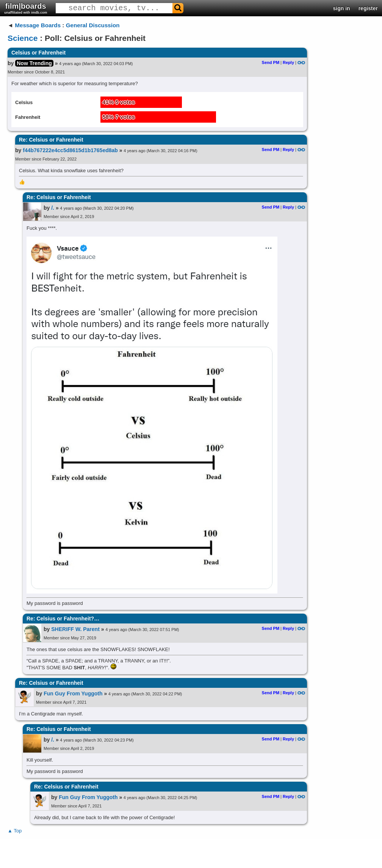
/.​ (53, 208)
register (368, 8)
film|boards (26, 8)
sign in (342, 8)
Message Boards (38, 25)
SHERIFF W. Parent (75, 629)
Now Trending (34, 63)
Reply (288, 62)
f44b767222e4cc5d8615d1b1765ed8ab (70, 150)
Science (23, 38)
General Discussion (93, 25)
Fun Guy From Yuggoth (73, 693)
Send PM (271, 62)
